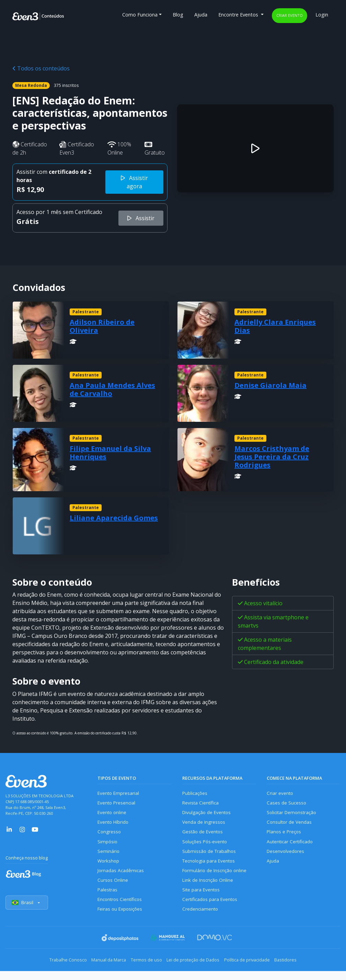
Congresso (110, 836)
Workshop (109, 867)
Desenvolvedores (286, 857)
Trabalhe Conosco (51, 970)
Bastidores (302, 970)
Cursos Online (113, 888)
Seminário (109, 857)
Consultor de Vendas (290, 825)
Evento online (113, 815)
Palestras (108, 898)
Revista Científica (201, 804)
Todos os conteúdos (41, 68)
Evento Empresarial (119, 794)
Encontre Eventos (239, 15)
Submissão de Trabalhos (210, 857)
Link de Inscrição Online (209, 888)
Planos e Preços (285, 836)
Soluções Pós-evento (206, 846)
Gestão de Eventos (204, 836)
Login (322, 15)
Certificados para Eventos (211, 909)
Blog (178, 15)
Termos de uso (143, 970)
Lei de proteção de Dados (196, 970)
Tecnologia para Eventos (211, 867)
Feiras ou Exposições (121, 919)
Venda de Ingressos (205, 825)
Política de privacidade (257, 970)
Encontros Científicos (121, 909)
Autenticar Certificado (291, 846)
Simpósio (108, 846)
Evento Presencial (117, 804)
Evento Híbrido (114, 825)
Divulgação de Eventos (208, 815)
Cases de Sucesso (287, 804)
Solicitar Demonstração (293, 815)
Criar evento (290, 15)
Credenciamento (201, 919)
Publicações (196, 794)
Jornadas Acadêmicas (122, 877)
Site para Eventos (202, 898)
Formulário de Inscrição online (216, 877)
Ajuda (201, 15)
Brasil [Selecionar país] (27, 913)
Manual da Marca (99, 970)
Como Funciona (140, 15)
